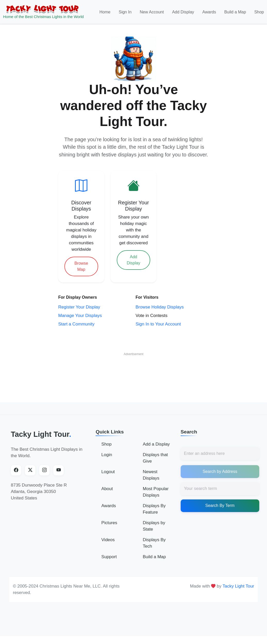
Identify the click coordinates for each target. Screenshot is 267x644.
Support (109, 557)
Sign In (125, 12)
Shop (259, 12)
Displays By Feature (154, 509)
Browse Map (81, 266)
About (107, 489)
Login (107, 455)
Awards (209, 12)
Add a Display (156, 444)
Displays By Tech (154, 543)
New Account (152, 12)
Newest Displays (151, 475)
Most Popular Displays (156, 492)
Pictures (109, 523)
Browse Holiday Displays (160, 307)
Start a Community (76, 324)
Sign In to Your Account (158, 324)
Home (105, 12)
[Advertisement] (133, 370)
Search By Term (220, 505)
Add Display (183, 12)
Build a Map (235, 12)
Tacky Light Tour (41, 434)
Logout (108, 472)
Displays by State (154, 526)
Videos (108, 540)
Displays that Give (155, 458)
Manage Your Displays (80, 316)
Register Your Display (79, 307)
